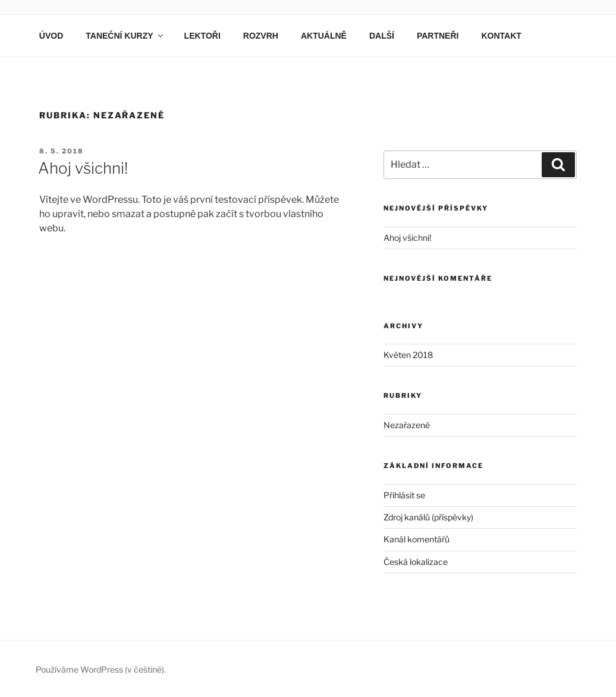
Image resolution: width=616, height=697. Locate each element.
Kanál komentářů (417, 539)
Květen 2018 (408, 355)
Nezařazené (407, 425)
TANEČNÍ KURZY (125, 36)
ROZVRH (261, 36)
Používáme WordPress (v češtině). (101, 669)
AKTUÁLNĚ (324, 36)
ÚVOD (51, 36)
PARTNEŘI (438, 36)
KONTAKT (501, 36)
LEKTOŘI (202, 36)
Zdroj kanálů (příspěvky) (428, 517)
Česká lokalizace (416, 562)
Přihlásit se (404, 495)
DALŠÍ (382, 36)
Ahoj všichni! (83, 168)
